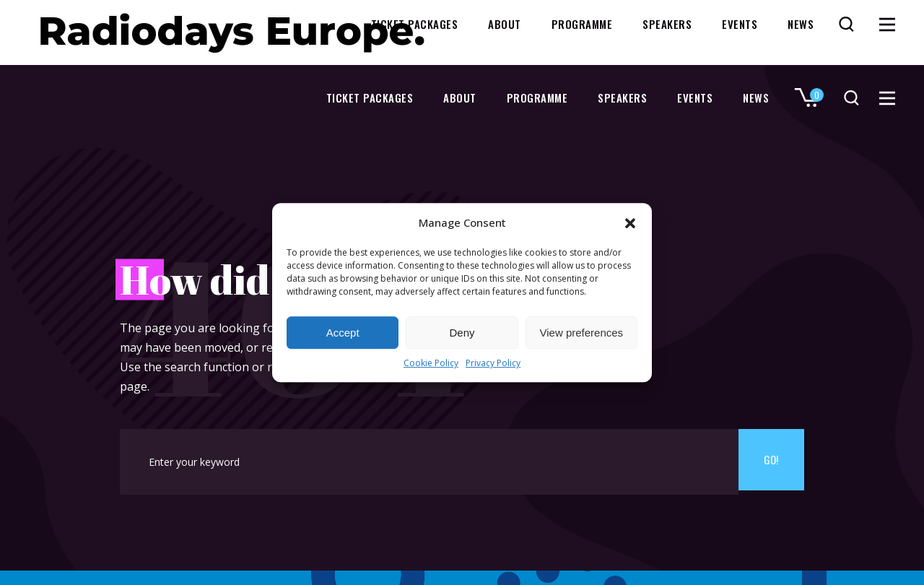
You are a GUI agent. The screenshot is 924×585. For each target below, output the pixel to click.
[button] (630, 223)
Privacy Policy (493, 364)
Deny (462, 333)
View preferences (582, 333)
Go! (771, 461)
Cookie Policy (431, 364)
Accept (343, 333)
